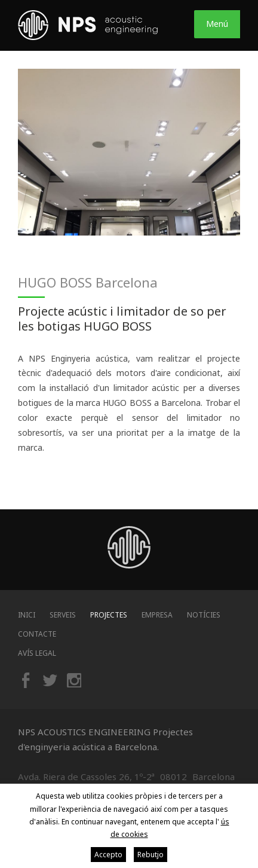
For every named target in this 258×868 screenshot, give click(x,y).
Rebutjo (150, 855)
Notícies (204, 615)
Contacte (37, 634)
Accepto (108, 855)
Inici (27, 615)
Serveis (63, 615)
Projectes (109, 615)
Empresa (157, 615)
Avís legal (37, 653)
